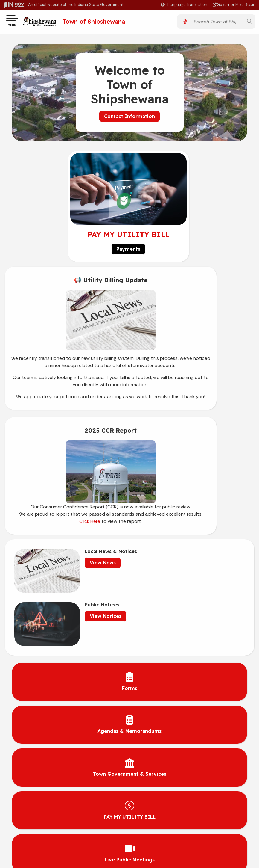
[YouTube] (209, 659)
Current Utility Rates (98, 659)
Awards (190, 761)
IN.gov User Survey (65, 716)
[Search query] (217, 23)
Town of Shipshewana (104, 23)
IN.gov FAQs (65, 761)
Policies (65, 739)
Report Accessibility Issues (65, 813)
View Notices (194, 469)
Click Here (173, 388)
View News (76, 469)
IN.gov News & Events (190, 727)
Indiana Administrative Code (190, 750)
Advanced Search (65, 727)
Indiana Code (190, 739)
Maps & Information (190, 716)
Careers (86, 668)
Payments (128, 251)
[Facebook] (196, 659)
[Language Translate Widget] (185, 5)
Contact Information (129, 119)
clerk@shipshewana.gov (158, 678)
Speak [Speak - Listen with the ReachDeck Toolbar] (64, 799)
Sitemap (65, 750)
